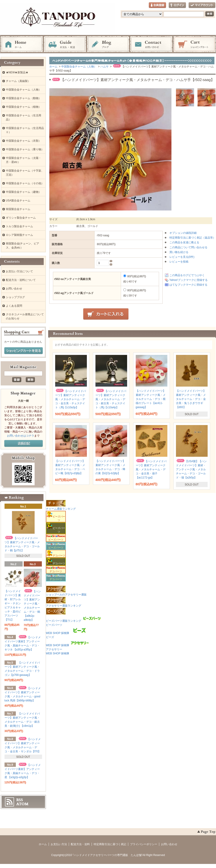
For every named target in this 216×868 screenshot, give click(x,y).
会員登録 (157, 5)
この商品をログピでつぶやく (187, 275)
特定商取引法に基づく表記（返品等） (192, 238)
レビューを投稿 (179, 262)
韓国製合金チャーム (18, 209)
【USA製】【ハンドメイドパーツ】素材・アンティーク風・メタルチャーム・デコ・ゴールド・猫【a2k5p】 (191, 469)
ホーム (22, 44)
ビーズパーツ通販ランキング (64, 621)
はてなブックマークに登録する (188, 285)
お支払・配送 (65, 44)
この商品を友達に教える (184, 242)
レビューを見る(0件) (182, 257)
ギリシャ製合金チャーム (21, 218)
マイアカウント (202, 5)
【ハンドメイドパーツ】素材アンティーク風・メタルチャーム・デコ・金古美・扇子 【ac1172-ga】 (151, 469)
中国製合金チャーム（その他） (25, 183)
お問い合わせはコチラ (21, 436)
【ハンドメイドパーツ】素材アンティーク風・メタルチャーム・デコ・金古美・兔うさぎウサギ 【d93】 (191, 399)
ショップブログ (15, 297)
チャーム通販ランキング (61, 509)
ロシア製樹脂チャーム (19, 235)
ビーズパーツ (56, 538)
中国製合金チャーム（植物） (24, 107)
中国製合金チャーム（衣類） (24, 141)
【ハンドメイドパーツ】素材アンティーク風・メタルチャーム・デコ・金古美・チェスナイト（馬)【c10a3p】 (71, 399)
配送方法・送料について (21, 280)
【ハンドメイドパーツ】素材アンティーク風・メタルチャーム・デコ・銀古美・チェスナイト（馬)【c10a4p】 (111, 399)
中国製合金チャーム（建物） (24, 192)
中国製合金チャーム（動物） (24, 98)
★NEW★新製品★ (17, 72)
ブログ (108, 44)
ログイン (177, 5)
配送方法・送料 (80, 844)
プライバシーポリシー (144, 844)
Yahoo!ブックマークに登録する (189, 280)
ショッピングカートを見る (24, 351)
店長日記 (24, 444)
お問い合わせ (151, 44)
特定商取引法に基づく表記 (110, 844)
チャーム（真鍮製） (18, 81)
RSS (20, 800)
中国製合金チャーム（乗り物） (25, 149)
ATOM (22, 804)
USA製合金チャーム (18, 201)
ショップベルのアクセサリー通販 (66, 595)
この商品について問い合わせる (188, 247)
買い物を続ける (179, 252)
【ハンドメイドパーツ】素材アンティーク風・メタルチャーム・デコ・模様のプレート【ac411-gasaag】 (151, 399)
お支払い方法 (59, 844)
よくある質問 (14, 306)
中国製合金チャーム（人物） (79, 67)
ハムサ (104, 67)
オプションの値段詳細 (183, 233)
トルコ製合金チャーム (19, 226)
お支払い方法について (19, 271)
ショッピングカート (195, 44)
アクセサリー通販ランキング (64, 606)
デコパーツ (56, 570)
